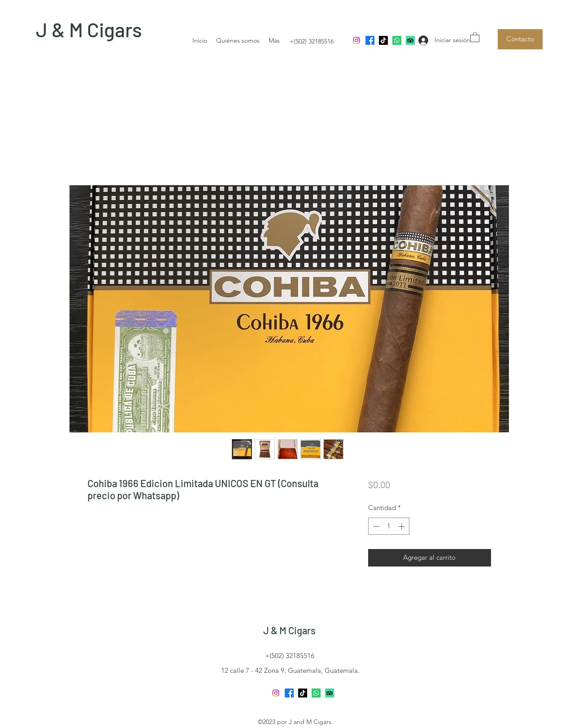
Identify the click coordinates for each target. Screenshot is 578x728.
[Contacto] (520, 39)
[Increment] (402, 526)
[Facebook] (370, 40)
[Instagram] (356, 40)
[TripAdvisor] (410, 40)
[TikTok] (383, 40)
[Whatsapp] (397, 40)
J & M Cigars (89, 29)
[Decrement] (376, 526)
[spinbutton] (389, 526)
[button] (475, 37)
